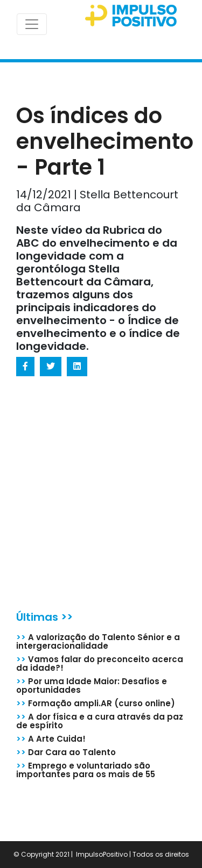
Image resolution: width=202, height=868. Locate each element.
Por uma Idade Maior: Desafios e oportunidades (92, 686)
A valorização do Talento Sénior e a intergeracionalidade (98, 641)
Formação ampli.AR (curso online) (96, 703)
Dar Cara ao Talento (66, 752)
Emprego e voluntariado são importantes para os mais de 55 (86, 770)
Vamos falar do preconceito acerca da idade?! (100, 663)
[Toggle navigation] (32, 24)
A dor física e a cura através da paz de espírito (100, 721)
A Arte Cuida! (51, 739)
